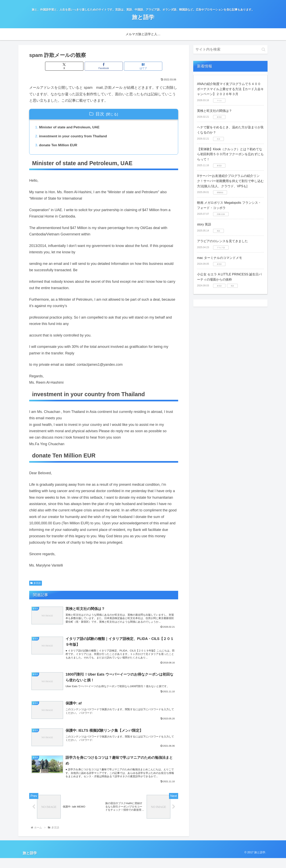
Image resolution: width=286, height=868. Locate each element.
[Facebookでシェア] (104, 66)
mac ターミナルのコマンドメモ (220, 258)
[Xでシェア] (79, 66)
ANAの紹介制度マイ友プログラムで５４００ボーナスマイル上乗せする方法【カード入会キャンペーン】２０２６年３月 (230, 89)
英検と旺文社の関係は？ (214, 111)
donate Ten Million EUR (59, 146)
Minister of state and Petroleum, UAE (71, 128)
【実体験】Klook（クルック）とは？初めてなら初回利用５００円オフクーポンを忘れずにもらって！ (230, 154)
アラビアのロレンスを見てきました (222, 241)
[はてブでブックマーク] (129, 66)
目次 (100, 114)
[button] (263, 49)
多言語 (36, 584)
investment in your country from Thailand (75, 137)
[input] (230, 49)
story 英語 (204, 224)
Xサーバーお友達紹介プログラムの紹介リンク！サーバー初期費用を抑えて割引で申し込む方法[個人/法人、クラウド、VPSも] (230, 181)
